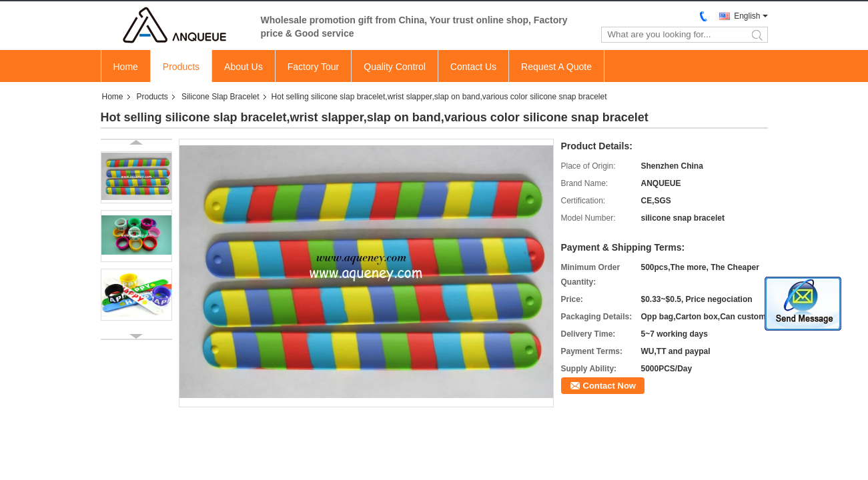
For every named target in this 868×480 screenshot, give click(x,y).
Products (181, 67)
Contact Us (473, 67)
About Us (244, 67)
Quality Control (395, 67)
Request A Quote (556, 67)
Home (126, 67)
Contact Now (609, 386)
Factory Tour (314, 67)
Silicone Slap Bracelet (221, 97)
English (747, 16)
